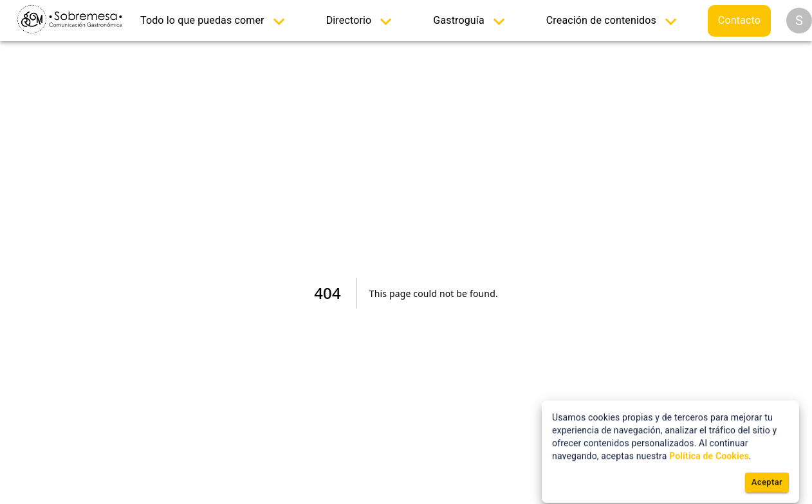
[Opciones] (799, 21)
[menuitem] (215, 21)
